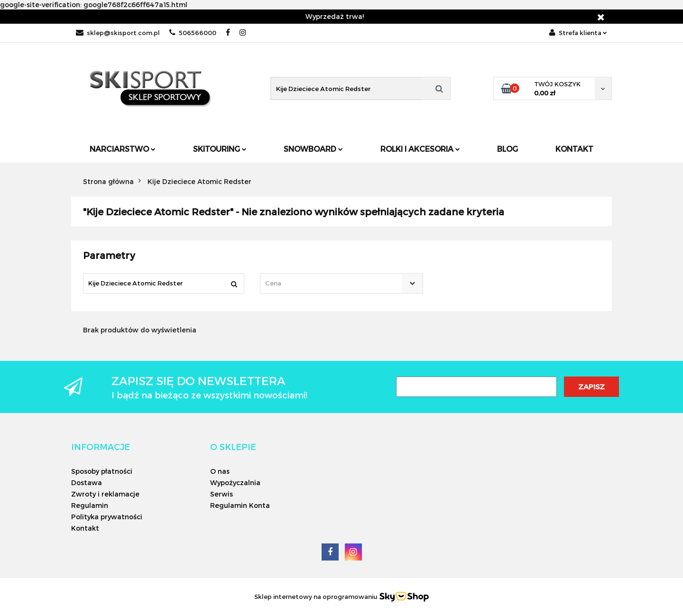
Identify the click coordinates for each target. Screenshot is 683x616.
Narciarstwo (123, 149)
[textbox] (333, 283)
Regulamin (90, 505)
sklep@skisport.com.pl (118, 33)
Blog (508, 149)
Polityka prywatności (107, 517)
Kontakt (574, 149)
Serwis (222, 494)
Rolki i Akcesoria (420, 149)
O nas (220, 471)
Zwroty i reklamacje (105, 494)
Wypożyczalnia (235, 483)
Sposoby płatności (102, 471)
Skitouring (220, 149)
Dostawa (87, 483)
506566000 (193, 33)
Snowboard (313, 149)
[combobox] (341, 283)
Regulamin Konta (240, 505)
